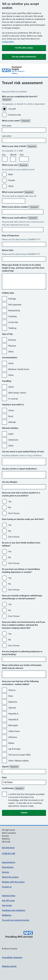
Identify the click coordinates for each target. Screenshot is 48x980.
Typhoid (12, 708)
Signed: (10, 767)
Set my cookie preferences (24, 57)
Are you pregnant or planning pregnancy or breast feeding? (22, 653)
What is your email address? (20, 218)
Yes (10, 502)
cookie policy (8, 42)
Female (12, 180)
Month (13, 155)
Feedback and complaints (14, 910)
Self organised (15, 305)
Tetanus (12, 690)
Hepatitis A (13, 714)
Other (11, 186)
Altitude (12, 422)
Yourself (12, 109)
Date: (4, 777)
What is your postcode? (18, 192)
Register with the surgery (13, 882)
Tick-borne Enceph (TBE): (20, 755)
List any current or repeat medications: (20, 469)
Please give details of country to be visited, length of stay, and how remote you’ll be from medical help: (23, 268)
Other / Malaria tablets (18, 761)
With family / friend (17, 393)
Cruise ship (13, 322)
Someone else (15, 115)
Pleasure (12, 346)
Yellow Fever (14, 731)
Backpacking (14, 310)
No (10, 507)
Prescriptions (8, 867)
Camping (12, 316)
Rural (11, 416)
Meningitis (13, 725)
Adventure (13, 440)
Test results (7, 905)
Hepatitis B (13, 720)
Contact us (7, 887)
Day (4, 155)
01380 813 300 (9, 853)
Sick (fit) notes (8, 901)
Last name (7, 136)
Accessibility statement (12, 957)
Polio (11, 696)
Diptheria (13, 702)
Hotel (11, 363)
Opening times (9, 896)
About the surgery (10, 877)
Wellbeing (7, 915)
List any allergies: (10, 482)
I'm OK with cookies (24, 48)
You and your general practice (16, 920)
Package (12, 299)
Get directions (8, 848)
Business (12, 340)
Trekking (12, 328)
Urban (11, 410)
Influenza (13, 737)
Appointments (9, 862)
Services (5, 872)
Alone (11, 387)
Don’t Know (14, 513)
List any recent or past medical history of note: (23, 452)
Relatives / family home (19, 369)
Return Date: (8, 250)
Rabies (11, 743)
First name (7, 126)
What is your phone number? (21, 207)
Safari (11, 434)
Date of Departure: (11, 236)
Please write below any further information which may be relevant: (22, 667)
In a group (13, 399)
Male (11, 174)
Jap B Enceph (14, 749)
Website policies (9, 966)
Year (22, 155)
